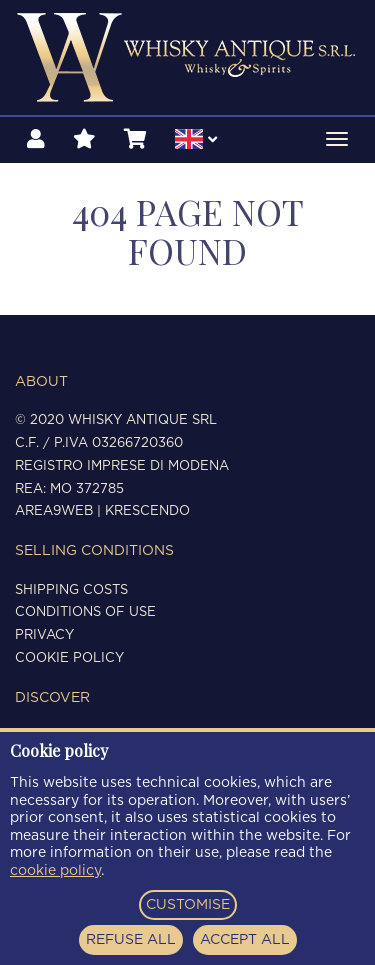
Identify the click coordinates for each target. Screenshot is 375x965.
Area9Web (54, 511)
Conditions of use (85, 612)
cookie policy (55, 871)
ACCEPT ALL (245, 940)
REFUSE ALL (131, 940)
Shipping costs (71, 590)
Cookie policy (69, 658)
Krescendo (147, 511)
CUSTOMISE (188, 905)
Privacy (44, 635)
